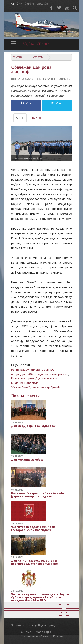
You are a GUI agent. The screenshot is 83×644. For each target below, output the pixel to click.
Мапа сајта (43, 632)
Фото (20, 118)
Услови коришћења (35, 636)
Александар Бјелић (47, 387)
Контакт (59, 636)
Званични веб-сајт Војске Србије (34, 625)
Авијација (18, 374)
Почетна (17, 57)
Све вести (39, 57)
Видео (37, 118)
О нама (26, 632)
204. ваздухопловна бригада (48, 374)
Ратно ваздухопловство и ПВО (33, 370)
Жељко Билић (21, 387)
